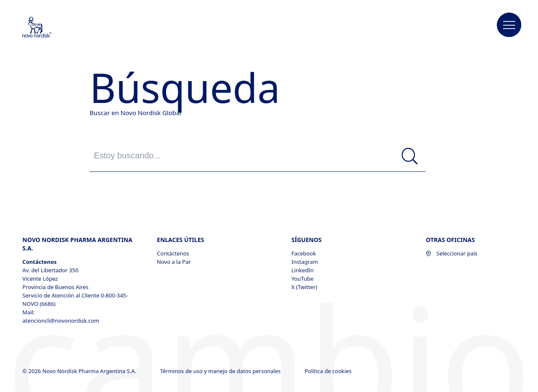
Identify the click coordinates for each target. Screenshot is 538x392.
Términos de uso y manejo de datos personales (221, 371)
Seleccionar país (452, 253)
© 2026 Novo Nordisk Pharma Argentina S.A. (80, 371)
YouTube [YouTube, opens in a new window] (302, 279)
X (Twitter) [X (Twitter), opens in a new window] (304, 287)
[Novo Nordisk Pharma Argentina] (48, 28)
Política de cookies (328, 371)
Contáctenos (173, 253)
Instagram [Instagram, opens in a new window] (305, 262)
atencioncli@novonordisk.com (61, 321)
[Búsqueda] (410, 157)
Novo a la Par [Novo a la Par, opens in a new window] (174, 262)
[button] (509, 25)
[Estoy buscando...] (258, 156)
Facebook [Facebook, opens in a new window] (303, 253)
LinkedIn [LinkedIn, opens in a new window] (302, 270)
